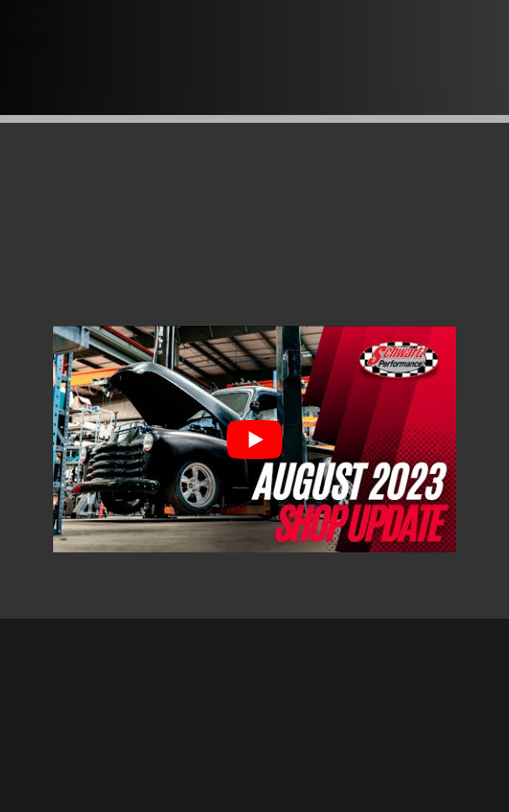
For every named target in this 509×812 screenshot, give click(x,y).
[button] (28, 21)
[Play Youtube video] (254, 439)
